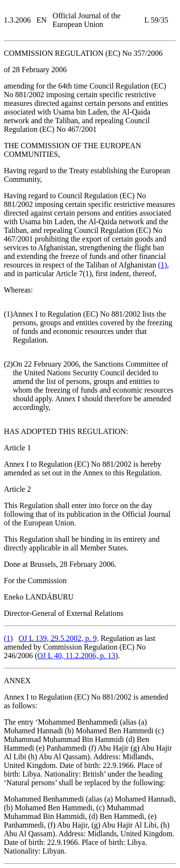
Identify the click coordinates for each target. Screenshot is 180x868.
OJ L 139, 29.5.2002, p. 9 (58, 638)
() (162, 265)
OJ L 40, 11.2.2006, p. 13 (76, 656)
